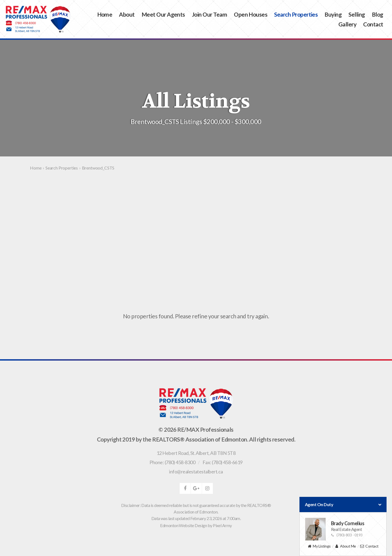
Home (105, 14)
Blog (378, 14)
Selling (357, 14)
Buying (333, 14)
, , (196, 453)
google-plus (196, 488)
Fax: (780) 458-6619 (223, 462)
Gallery (347, 24)
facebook (185, 488)
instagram (207, 488)
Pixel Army (222, 525)
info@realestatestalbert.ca (196, 472)
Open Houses (251, 14)
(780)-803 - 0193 (347, 535)
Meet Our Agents (163, 14)
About (127, 14)
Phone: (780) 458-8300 (172, 462)
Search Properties (296, 14)
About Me (345, 546)
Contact (373, 24)
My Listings (319, 546)
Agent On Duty (343, 504)
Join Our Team (209, 14)
